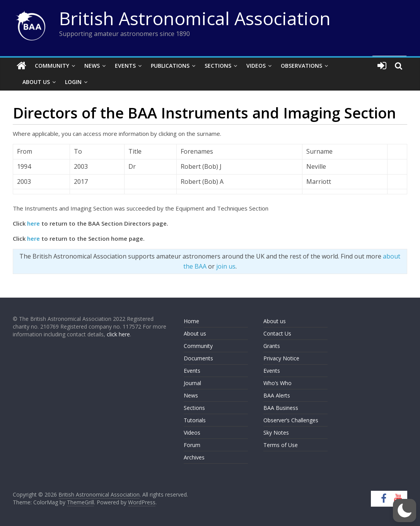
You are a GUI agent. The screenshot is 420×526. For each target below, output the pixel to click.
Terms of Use (281, 445)
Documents (198, 358)
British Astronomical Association (195, 18)
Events (125, 66)
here (33, 223)
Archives (194, 457)
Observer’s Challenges (291, 420)
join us (226, 266)
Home (191, 321)
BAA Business (281, 408)
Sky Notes (276, 433)
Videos (256, 66)
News (92, 66)
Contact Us (277, 333)
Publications (170, 66)
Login (73, 82)
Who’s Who (277, 383)
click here (118, 334)
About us (195, 333)
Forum (192, 445)
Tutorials (195, 420)
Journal (192, 383)
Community (52, 66)
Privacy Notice (281, 358)
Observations (301, 66)
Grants (272, 346)
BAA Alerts (277, 395)
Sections (218, 66)
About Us (36, 82)
